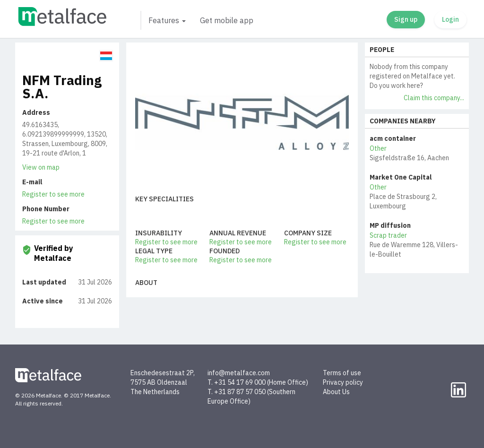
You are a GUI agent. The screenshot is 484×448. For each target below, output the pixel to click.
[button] (167, 20)
